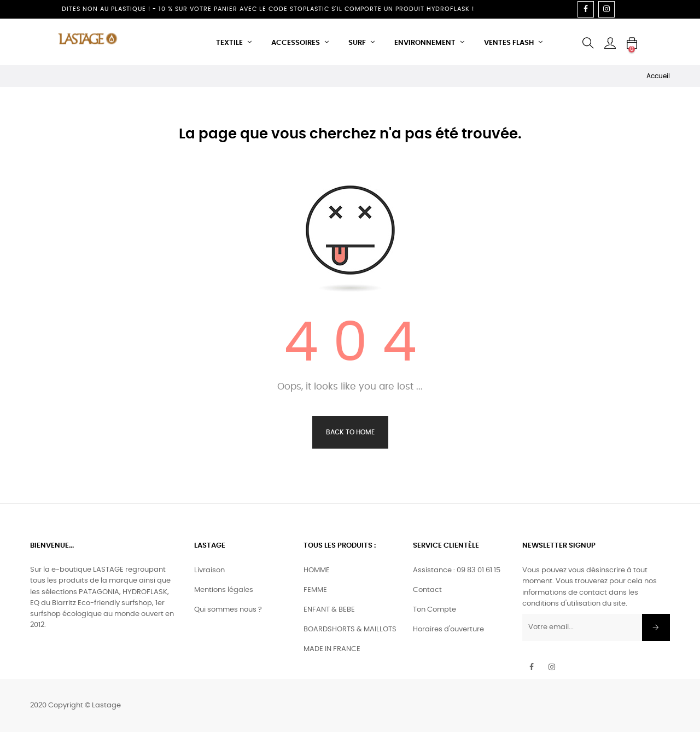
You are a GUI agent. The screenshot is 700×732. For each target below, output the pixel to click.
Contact (427, 590)
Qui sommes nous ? (228, 610)
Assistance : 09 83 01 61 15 (457, 570)
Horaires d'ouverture (448, 629)
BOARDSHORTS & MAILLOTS (350, 629)
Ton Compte (434, 610)
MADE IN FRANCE (332, 649)
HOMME (317, 570)
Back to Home (350, 432)
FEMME (315, 590)
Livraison (209, 570)
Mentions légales (224, 590)
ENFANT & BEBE (329, 610)
